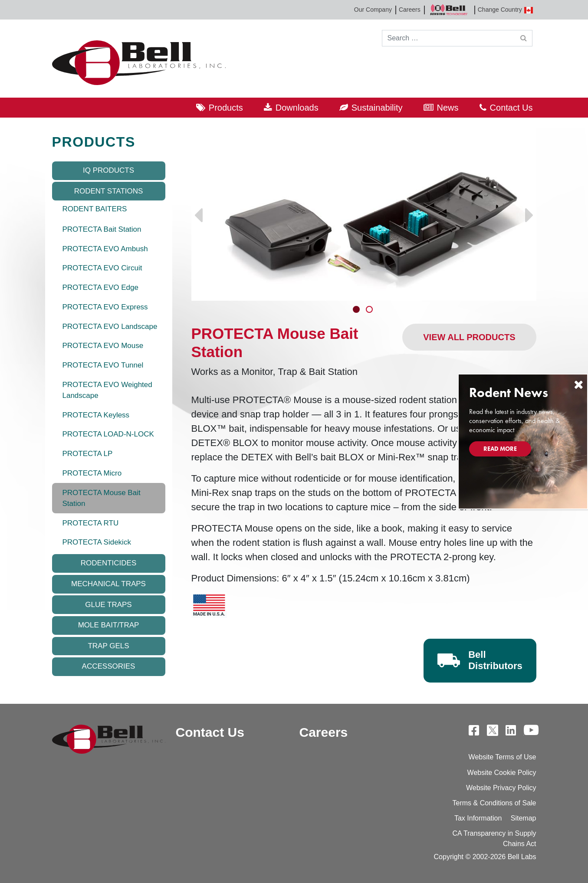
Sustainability (377, 108)
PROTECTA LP (88, 454)
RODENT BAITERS (95, 209)
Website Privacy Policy (501, 788)
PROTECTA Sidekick (97, 542)
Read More (500, 449)
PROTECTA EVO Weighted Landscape (107, 390)
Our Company (373, 10)
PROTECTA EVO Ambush (105, 249)
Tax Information (478, 818)
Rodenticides (108, 563)
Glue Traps (108, 605)
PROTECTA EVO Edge (100, 287)
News (448, 108)
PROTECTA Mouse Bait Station (102, 498)
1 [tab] (357, 310)
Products (226, 108)
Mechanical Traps (108, 584)
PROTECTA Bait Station (102, 229)
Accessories (109, 666)
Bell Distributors (495, 660)
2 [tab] (370, 310)
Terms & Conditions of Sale (494, 803)
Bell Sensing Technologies (449, 10)
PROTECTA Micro (92, 473)
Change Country (505, 10)
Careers (410, 10)
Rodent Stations (109, 191)
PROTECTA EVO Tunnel (103, 365)
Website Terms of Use (503, 757)
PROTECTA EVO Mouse (103, 346)
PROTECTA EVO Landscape (110, 327)
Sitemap (524, 818)
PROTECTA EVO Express (105, 307)
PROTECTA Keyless (96, 415)
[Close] (578, 385)
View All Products (469, 337)
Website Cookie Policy (502, 773)
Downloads (297, 108)
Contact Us (511, 108)
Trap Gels (108, 646)
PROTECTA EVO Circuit (102, 268)
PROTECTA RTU (91, 523)
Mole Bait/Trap (109, 625)
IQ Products (108, 170)
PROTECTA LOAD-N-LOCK (108, 434)
